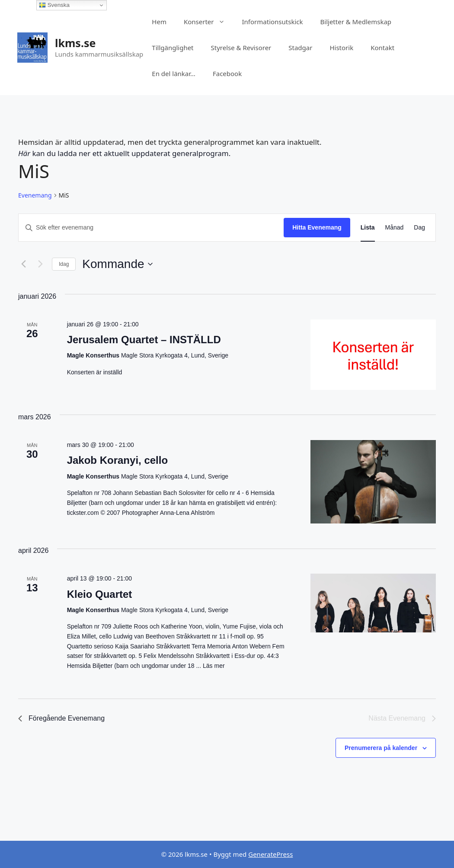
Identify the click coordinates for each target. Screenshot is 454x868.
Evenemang (35, 195)
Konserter (209, 22)
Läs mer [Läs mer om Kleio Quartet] (214, 666)
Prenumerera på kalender (381, 748)
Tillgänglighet (173, 48)
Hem (159, 22)
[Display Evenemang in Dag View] (419, 228)
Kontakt (382, 48)
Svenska (54, 5)
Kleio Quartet (100, 594)
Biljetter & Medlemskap (356, 22)
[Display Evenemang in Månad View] (395, 228)
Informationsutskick (273, 22)
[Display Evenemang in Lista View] (368, 228)
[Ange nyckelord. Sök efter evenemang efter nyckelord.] (151, 228)
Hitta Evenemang (317, 227)
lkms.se (75, 43)
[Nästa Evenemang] (40, 264)
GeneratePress (270, 854)
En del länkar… (174, 73)
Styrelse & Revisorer (241, 48)
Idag (64, 264)
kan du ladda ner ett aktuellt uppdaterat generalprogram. (124, 153)
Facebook (227, 73)
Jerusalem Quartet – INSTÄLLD (144, 340)
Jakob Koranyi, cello (117, 460)
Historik (341, 48)
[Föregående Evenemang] (23, 264)
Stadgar (300, 48)
